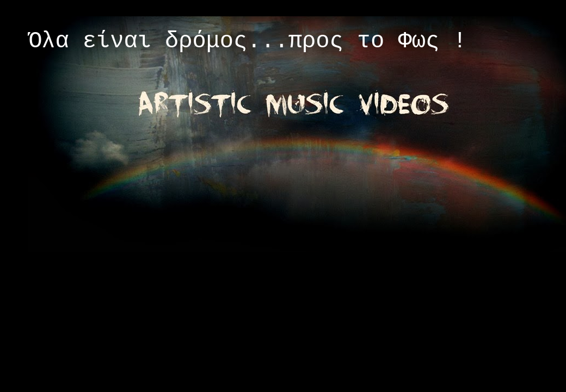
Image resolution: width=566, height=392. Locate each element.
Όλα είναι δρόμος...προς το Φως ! (247, 41)
